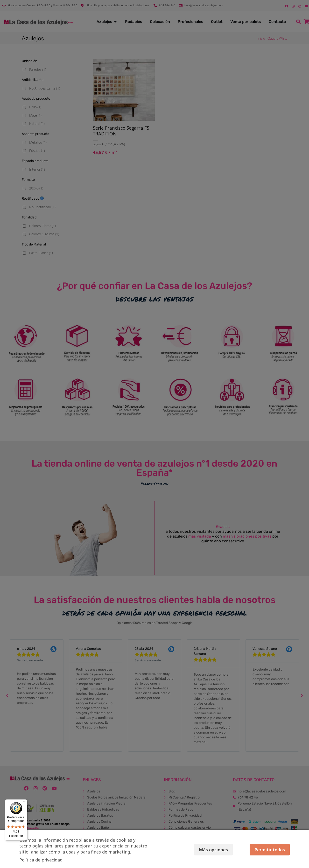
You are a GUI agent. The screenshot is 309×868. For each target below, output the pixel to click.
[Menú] (24, 802)
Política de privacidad (41, 860)
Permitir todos (270, 850)
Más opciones (213, 850)
